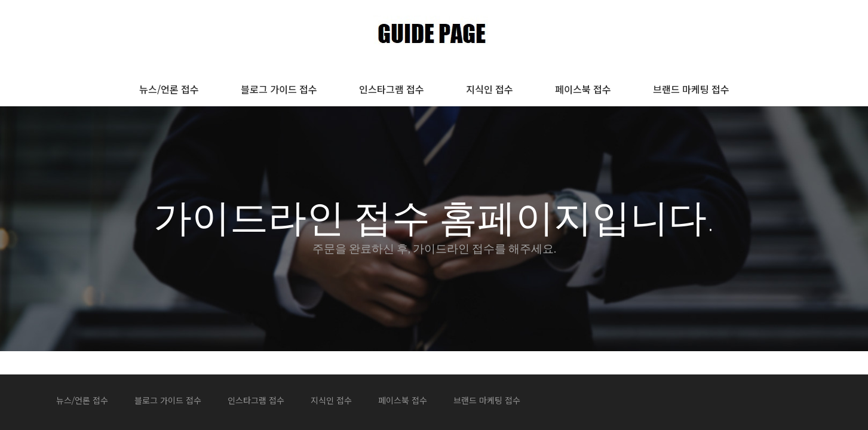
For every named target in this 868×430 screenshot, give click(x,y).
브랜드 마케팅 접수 (691, 89)
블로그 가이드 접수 (279, 89)
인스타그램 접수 (392, 89)
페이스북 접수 (583, 89)
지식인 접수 (490, 89)
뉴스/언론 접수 (169, 89)
